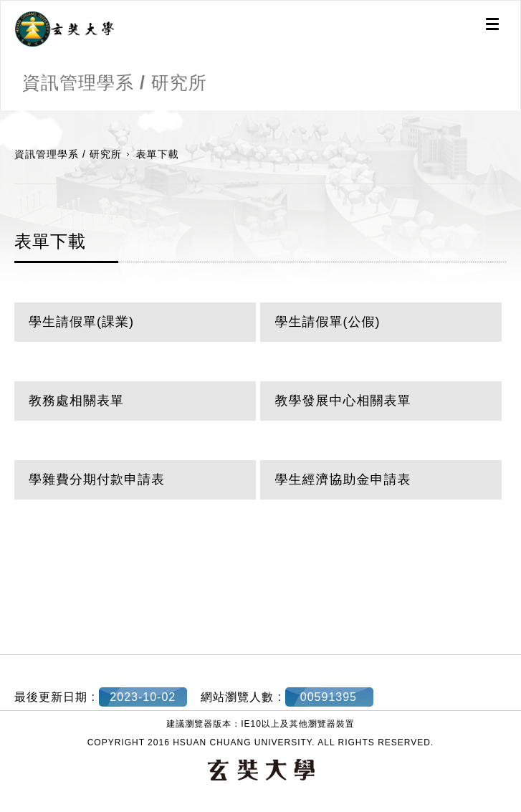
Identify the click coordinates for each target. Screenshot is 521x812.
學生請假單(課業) (81, 322)
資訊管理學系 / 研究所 (68, 154)
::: (5, 118)
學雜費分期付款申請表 (97, 479)
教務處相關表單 (76, 401)
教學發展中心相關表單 (343, 401)
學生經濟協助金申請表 (343, 479)
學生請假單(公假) (327, 322)
